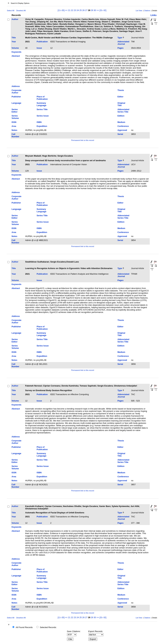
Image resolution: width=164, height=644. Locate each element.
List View (139, 11)
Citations (147, 11)
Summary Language (41, 104)
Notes (14, 130)
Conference (123, 126)
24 (78, 10)
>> (98, 10)
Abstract (16, 56)
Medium (121, 122)
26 (83, 10)
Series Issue (43, 116)
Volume (15, 48)
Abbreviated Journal (123, 43)
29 (92, 10)
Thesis (121, 90)
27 (86, 10)
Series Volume (15, 117)
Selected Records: (48, 627)
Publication (42, 42)
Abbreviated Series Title (123, 111)
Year (14, 42)
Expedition (42, 126)
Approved (122, 130)
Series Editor (15, 111)
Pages (120, 48)
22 (72, 10)
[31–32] (103, 10)
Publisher (16, 97)
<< (66, 10)
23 (75, 10)
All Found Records (24, 627)
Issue (39, 48)
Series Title (42, 109)
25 (81, 10)
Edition (121, 116)
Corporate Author (16, 91)
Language (16, 103)
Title (14, 38)
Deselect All (21, 11)
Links (154, 15)
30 (95, 10)
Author (15, 19)
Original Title (121, 104)
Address (16, 86)
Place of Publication (42, 98)
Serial (120, 134)
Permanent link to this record (83, 140)
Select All (11, 11)
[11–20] (61, 10)
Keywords (16, 52)
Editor (120, 97)
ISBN (39, 122)
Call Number (15, 135)
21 (69, 10)
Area (14, 126)
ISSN (14, 122)
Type (120, 38)
